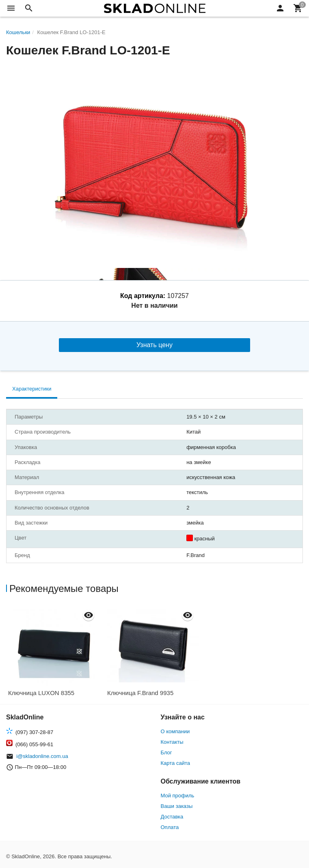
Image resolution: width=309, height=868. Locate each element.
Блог (166, 752)
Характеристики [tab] (32, 389)
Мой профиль (178, 796)
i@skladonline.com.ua (42, 756)
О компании (175, 731)
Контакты (172, 742)
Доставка (172, 817)
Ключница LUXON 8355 (41, 693)
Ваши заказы (177, 806)
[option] (56, 653)
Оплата (170, 827)
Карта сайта (175, 763)
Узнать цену (154, 345)
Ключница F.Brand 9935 (140, 693)
